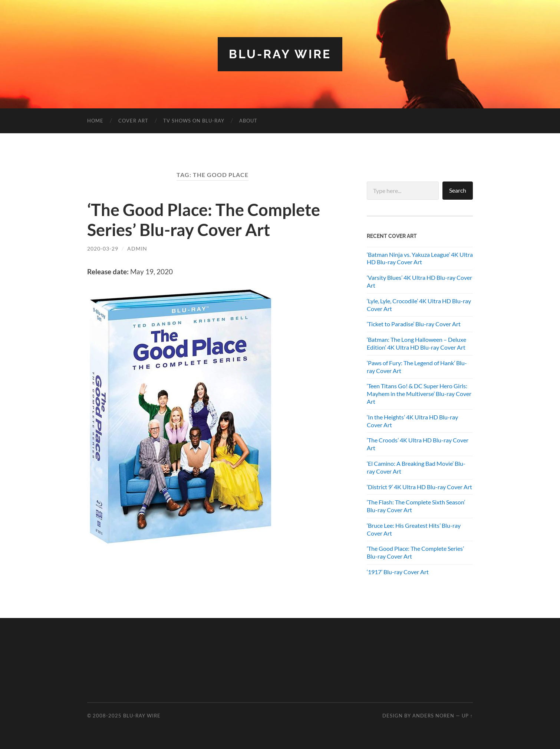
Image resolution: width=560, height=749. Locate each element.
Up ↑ (467, 716)
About (248, 121)
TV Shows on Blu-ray (194, 121)
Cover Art (133, 121)
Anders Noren (433, 716)
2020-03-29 (103, 248)
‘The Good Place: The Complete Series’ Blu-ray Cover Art (204, 220)
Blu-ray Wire (280, 54)
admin (137, 248)
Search (458, 190)
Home (95, 121)
